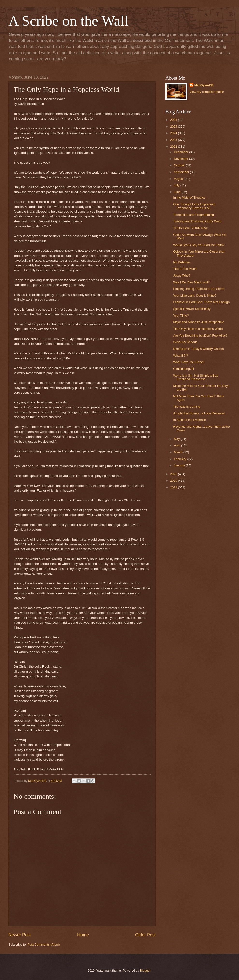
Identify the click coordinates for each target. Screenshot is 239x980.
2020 (174, 481)
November (181, 159)
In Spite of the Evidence (190, 420)
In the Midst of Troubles (189, 198)
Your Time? (181, 315)
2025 (174, 126)
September (182, 172)
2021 (174, 474)
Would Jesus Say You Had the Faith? (199, 245)
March (179, 452)
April (177, 445)
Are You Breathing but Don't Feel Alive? (200, 335)
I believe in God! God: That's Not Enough (201, 302)
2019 (174, 487)
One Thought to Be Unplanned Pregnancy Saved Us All (194, 206)
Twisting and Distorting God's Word (197, 221)
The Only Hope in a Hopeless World (198, 329)
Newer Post (20, 935)
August (179, 179)
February (180, 459)
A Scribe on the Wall (68, 21)
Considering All (183, 369)
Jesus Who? (182, 275)
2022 (174, 146)
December (181, 152)
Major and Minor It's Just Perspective (199, 322)
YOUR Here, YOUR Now (190, 228)
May (177, 439)
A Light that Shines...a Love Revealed (199, 413)
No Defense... (183, 262)
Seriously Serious (185, 342)
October (180, 165)
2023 (174, 140)
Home (83, 935)
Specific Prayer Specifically (192, 309)
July (177, 185)
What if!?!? (181, 355)
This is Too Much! (185, 269)
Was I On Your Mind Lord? (191, 282)
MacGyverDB (204, 85)
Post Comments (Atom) (44, 944)
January (180, 465)
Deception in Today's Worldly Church (198, 349)
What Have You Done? (189, 362)
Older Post (145, 935)
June (178, 192)
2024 (174, 133)
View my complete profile (207, 92)
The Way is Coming (187, 407)
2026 (174, 120)
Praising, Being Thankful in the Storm (199, 289)
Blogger (145, 970)
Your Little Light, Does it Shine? (195, 295)
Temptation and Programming (193, 215)
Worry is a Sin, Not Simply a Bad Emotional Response (196, 377)
